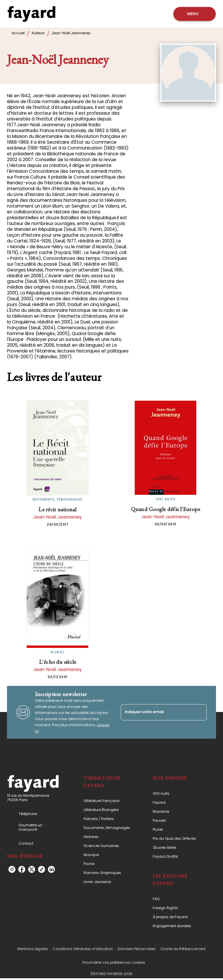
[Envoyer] (200, 712)
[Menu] (195, 14)
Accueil (18, 33)
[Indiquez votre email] (157, 712)
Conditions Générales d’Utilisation (83, 949)
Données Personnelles (137, 949)
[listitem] (12, 869)
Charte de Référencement (183, 949)
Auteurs (38, 33)
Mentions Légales (33, 949)
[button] (108, 801)
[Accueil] (31, 14)
